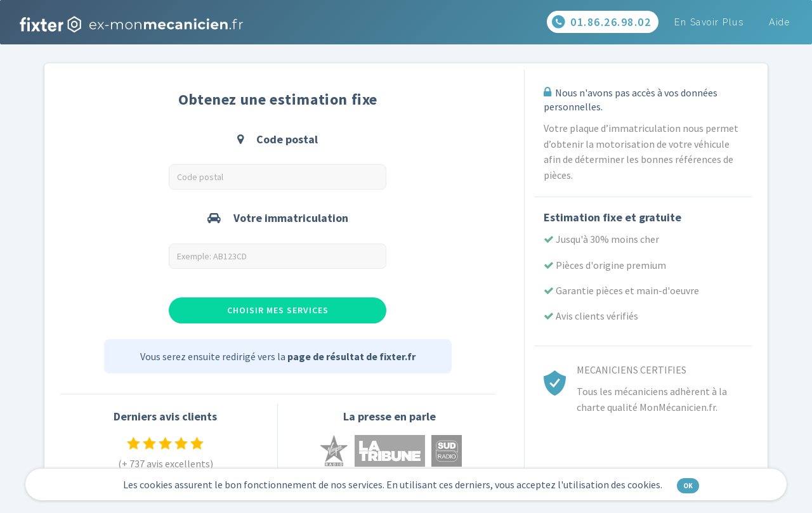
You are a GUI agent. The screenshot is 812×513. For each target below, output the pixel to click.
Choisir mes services (278, 310)
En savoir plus (709, 22)
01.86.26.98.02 (602, 23)
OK (688, 486)
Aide (779, 22)
